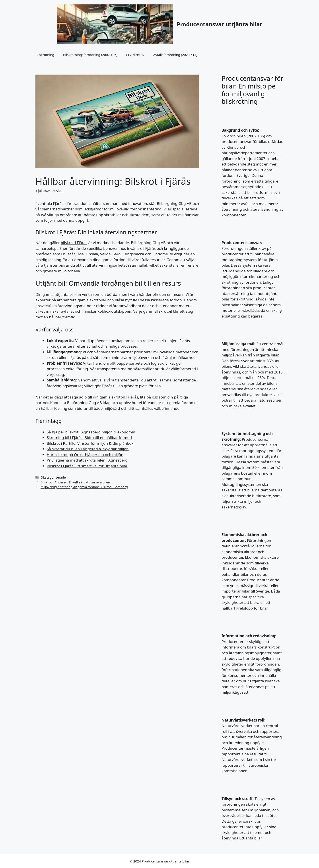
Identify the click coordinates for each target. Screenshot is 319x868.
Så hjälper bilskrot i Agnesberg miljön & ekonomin (91, 432)
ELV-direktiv (135, 55)
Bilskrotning (45, 55)
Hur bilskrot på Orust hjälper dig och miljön (85, 455)
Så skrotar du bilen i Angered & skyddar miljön (88, 449)
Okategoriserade (53, 477)
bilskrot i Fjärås (74, 243)
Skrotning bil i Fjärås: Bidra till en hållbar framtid (89, 438)
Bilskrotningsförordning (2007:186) (90, 55)
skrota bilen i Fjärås (64, 357)
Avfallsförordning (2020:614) (175, 55)
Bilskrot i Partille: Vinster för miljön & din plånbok (90, 443)
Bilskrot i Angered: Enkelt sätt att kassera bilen (75, 482)
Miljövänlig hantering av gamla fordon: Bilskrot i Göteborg (84, 487)
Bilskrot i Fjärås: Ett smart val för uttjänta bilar (87, 466)
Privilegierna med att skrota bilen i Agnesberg (87, 460)
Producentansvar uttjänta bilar (219, 24)
